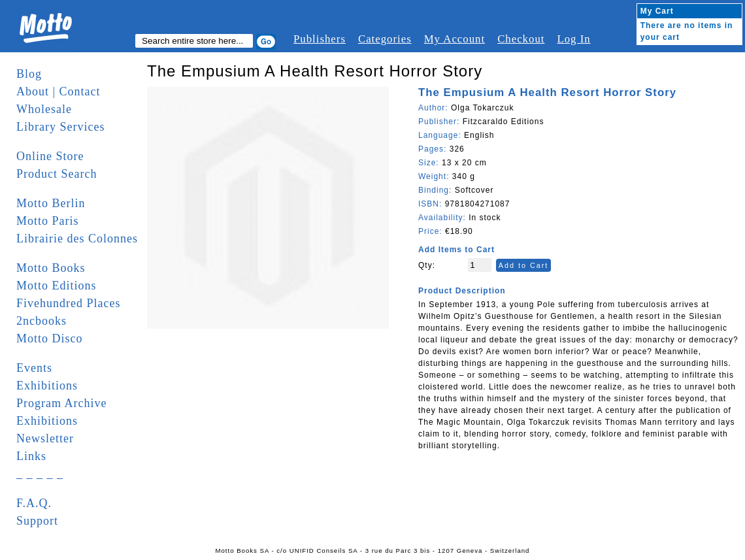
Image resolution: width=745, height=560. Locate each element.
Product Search (57, 174)
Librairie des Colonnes (77, 239)
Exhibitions (47, 386)
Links (31, 456)
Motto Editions (57, 286)
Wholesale (44, 109)
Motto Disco (50, 338)
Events (34, 368)
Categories (385, 39)
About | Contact (58, 91)
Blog (29, 74)
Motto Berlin (51, 203)
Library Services (60, 127)
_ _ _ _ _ (40, 474)
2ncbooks (41, 321)
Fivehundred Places (68, 303)
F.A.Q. (34, 503)
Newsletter (45, 438)
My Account (455, 39)
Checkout (521, 39)
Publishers (320, 39)
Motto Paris (48, 221)
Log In (573, 39)
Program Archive (61, 403)
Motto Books (51, 268)
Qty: (427, 265)
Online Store (50, 156)
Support (37, 521)
